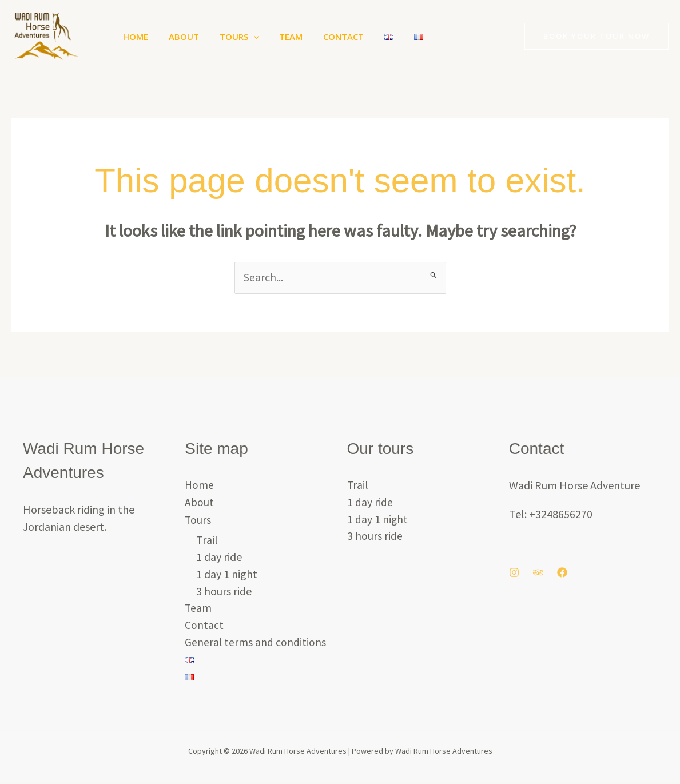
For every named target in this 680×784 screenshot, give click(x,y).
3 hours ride (224, 592)
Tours (231, 37)
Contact (329, 37)
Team (279, 37)
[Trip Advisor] (538, 573)
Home (134, 37)
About (179, 37)
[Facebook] (562, 573)
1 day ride (219, 557)
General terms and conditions (256, 643)
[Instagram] (514, 573)
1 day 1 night (227, 574)
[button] (245, 37)
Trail (207, 540)
